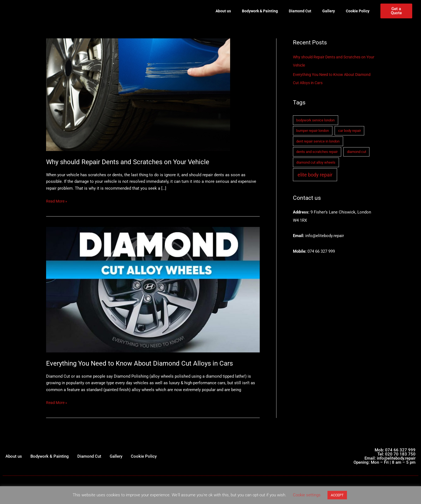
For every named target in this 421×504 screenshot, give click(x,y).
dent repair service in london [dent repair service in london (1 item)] (318, 141)
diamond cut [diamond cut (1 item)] (357, 152)
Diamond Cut (300, 11)
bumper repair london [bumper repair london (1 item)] (313, 131)
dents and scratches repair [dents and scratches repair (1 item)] (317, 152)
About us (223, 11)
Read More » (57, 201)
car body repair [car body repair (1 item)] (350, 131)
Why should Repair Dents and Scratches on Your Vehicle (134, 162)
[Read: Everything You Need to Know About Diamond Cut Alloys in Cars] (153, 289)
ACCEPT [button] (337, 495)
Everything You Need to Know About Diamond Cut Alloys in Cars (146, 363)
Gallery (329, 11)
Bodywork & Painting (260, 11)
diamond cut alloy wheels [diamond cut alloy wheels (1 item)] (316, 162)
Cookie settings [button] (307, 495)
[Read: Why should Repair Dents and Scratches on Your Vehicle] (138, 95)
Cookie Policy (358, 11)
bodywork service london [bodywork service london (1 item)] (315, 120)
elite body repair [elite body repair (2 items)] (315, 175)
